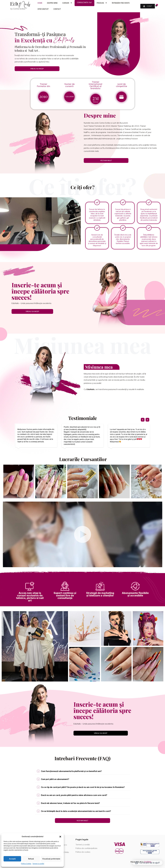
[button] (60, 837)
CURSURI (67, 3)
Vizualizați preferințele (51, 859)
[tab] (83, 771)
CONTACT (57, 9)
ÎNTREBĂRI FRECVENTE (121, 3)
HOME (40, 3)
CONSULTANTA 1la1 (84, 3)
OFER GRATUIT (43, 9)
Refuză (31, 859)
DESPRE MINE (52, 3)
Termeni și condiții (38, 864)
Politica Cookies (26, 864)
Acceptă (12, 859)
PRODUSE (102, 3)
